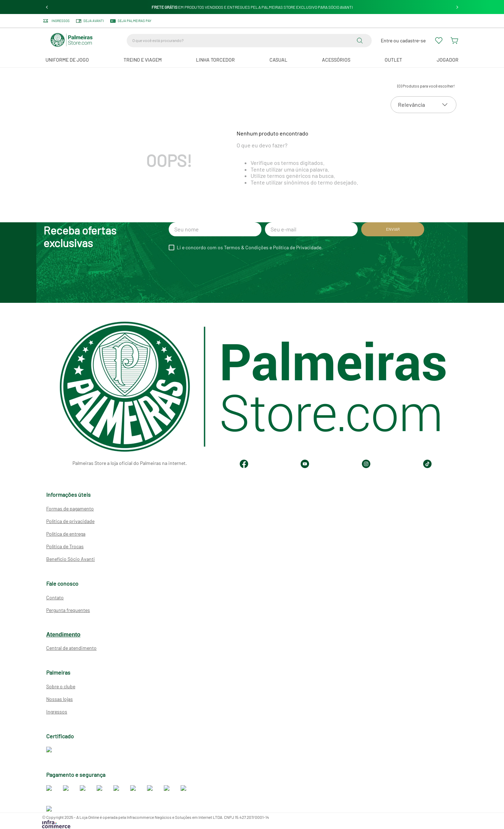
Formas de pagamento (70, 508)
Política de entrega (66, 534)
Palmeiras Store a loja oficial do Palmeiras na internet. (130, 463)
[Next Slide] (457, 7)
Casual (278, 60)
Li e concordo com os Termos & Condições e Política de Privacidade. (250, 248)
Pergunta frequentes (68, 610)
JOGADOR (448, 60)
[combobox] (249, 41)
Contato (55, 597)
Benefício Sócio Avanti (71, 559)
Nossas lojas (59, 699)
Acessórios (336, 60)
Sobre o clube (61, 686)
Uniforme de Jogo (67, 60)
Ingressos (57, 712)
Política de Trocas (65, 546)
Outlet (393, 60)
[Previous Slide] (47, 7)
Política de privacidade (70, 521)
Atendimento (63, 635)
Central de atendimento (71, 648)
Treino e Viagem (143, 60)
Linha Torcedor (215, 60)
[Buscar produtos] (361, 41)
